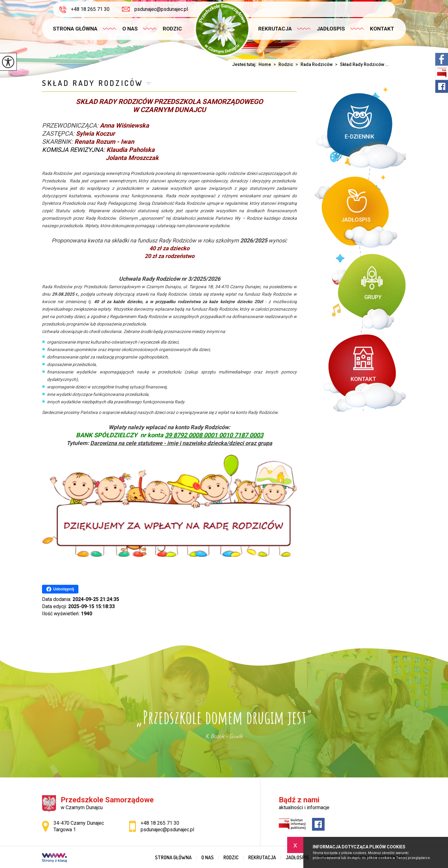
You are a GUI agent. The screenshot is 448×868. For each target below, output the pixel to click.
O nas (130, 29)
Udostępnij (60, 589)
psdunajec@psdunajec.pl (155, 9)
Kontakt (382, 29)
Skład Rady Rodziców (93, 83)
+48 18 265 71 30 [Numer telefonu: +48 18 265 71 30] (160, 823)
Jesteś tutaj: (245, 64)
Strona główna (75, 29)
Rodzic (172, 29)
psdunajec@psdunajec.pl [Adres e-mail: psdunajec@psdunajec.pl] (167, 830)
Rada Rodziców (313, 64)
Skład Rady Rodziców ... (361, 64)
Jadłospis (331, 29)
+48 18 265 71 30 (84, 10)
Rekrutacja (275, 29)
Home (265, 64)
